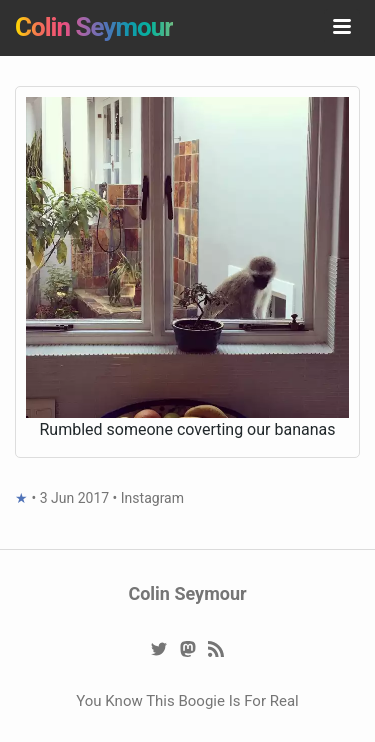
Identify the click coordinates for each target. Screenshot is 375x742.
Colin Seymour (94, 27)
